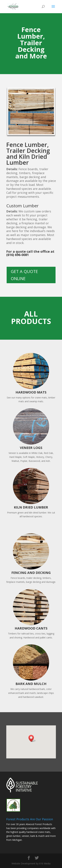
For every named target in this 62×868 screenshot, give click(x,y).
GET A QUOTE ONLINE (24, 275)
